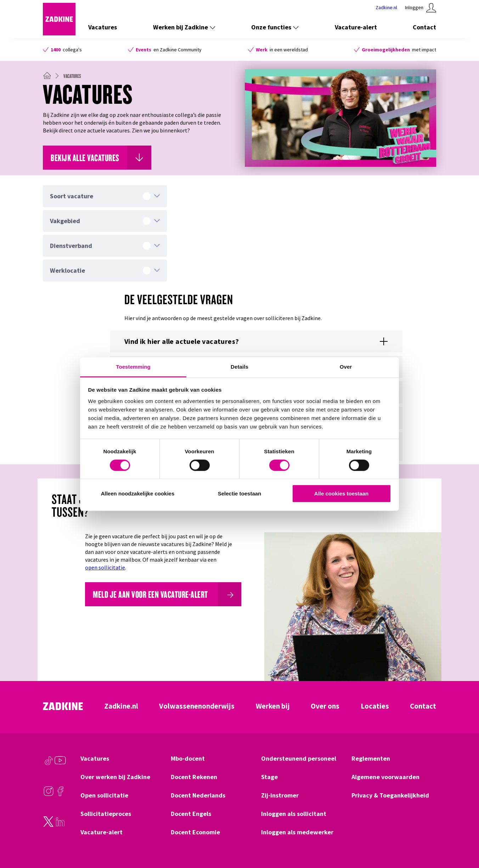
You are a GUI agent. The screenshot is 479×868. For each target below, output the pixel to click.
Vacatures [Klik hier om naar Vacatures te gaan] (103, 27)
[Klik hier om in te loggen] (421, 8)
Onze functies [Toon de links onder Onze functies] (275, 27)
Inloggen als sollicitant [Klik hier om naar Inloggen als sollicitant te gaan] (294, 814)
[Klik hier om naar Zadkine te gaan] (386, 8)
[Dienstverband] (105, 246)
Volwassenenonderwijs (197, 706)
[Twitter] (49, 825)
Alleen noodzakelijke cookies (138, 493)
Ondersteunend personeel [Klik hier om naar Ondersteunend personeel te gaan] (299, 759)
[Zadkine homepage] (59, 33)
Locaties (375, 706)
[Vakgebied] (105, 221)
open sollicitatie (105, 567)
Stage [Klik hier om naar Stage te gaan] (269, 777)
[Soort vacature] (105, 196)
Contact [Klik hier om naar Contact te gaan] (424, 27)
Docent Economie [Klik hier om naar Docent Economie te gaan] (195, 832)
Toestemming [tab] (133, 366)
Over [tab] (346, 366)
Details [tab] (239, 366)
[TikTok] (49, 764)
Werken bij (273, 706)
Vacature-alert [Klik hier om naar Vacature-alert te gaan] (356, 27)
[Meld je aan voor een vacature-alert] (163, 594)
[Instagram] (49, 795)
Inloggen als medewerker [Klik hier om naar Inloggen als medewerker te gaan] (297, 832)
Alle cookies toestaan (341, 493)
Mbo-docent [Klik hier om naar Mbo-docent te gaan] (188, 759)
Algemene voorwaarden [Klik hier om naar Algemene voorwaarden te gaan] (385, 777)
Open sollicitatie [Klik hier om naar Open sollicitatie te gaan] (104, 795)
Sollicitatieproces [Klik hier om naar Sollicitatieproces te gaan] (106, 814)
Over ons (325, 706)
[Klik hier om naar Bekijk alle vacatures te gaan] (97, 158)
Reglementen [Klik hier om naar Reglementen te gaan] (371, 759)
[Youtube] (60, 764)
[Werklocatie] (105, 271)
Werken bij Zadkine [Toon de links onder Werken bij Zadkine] (184, 27)
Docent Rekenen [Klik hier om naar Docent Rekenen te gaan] (194, 777)
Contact (423, 706)
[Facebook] (60, 795)
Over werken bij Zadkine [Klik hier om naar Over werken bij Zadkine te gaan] (115, 777)
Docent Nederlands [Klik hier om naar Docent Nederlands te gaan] (198, 795)
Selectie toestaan (240, 493)
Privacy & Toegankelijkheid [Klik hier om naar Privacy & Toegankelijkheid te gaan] (390, 795)
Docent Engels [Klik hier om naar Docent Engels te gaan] (191, 814)
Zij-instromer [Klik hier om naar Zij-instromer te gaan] (280, 795)
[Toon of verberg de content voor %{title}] (256, 341)
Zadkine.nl (121, 706)
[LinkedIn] (60, 825)
